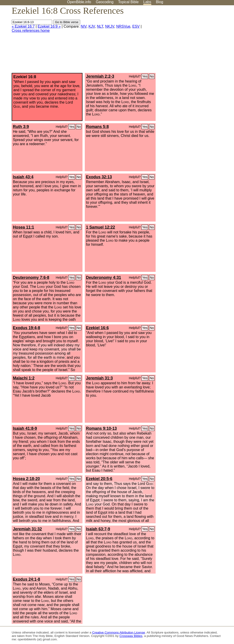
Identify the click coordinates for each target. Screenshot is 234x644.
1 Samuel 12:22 (100, 227)
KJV (92, 26)
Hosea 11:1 (23, 227)
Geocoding (105, 2)
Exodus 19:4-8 (26, 328)
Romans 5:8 (97, 127)
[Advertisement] (188, 41)
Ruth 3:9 (21, 127)
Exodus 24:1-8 (26, 579)
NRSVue (123, 26)
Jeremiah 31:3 (99, 378)
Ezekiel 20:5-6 (99, 479)
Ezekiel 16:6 (97, 328)
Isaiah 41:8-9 (25, 428)
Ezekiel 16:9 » (49, 26)
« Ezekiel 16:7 (23, 26)
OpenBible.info (79, 2)
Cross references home (31, 31)
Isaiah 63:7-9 (98, 529)
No (152, 76)
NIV (84, 26)
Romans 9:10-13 (101, 428)
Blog (160, 2)
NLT (100, 26)
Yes (145, 76)
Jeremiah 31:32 (27, 529)
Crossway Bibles (131, 636)
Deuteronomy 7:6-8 (31, 278)
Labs (147, 2)
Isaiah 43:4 (23, 177)
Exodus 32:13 (99, 177)
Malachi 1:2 (24, 378)
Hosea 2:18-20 (26, 479)
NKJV (110, 26)
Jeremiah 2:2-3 (100, 76)
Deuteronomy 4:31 (104, 278)
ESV (136, 26)
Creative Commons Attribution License (118, 632)
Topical (128, 2)
